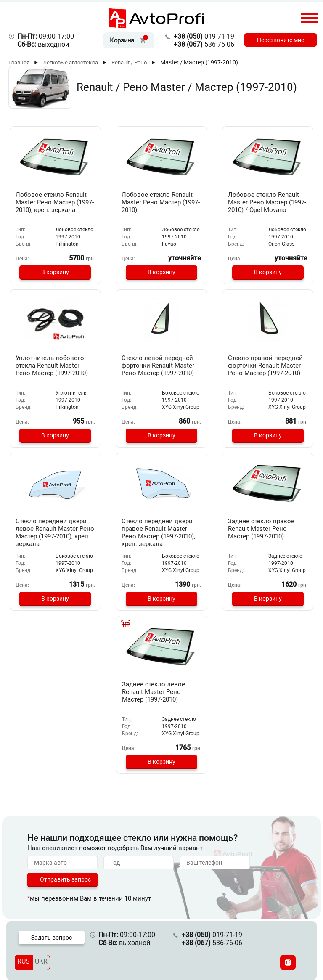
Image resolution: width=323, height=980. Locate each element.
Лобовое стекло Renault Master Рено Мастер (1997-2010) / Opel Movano (267, 202)
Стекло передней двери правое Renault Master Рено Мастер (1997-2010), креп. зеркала (158, 532)
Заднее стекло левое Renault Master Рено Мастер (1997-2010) (154, 692)
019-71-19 (204, 36)
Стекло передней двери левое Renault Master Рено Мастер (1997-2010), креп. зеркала (55, 532)
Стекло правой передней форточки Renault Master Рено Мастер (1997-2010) (265, 366)
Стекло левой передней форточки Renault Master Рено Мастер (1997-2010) (158, 366)
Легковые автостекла (70, 62)
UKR (41, 961)
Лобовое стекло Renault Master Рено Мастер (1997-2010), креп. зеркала (55, 202)
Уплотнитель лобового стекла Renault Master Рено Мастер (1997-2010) (52, 366)
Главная (19, 62)
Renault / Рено (129, 62)
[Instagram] (288, 963)
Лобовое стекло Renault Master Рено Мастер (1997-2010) (161, 202)
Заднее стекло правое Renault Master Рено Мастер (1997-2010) (261, 529)
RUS (24, 961)
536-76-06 (204, 44)
